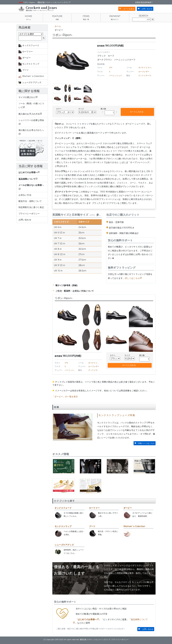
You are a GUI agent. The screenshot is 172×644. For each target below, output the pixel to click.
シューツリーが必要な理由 (31, 120)
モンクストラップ (63, 526)
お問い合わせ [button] (147, 9)
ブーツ (92, 526)
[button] (153, 19)
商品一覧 (86, 19)
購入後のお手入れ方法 (29, 114)
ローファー (94, 508)
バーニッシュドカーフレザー (121, 75)
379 (111, 68)
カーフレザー (144, 72)
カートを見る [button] (129, 9)
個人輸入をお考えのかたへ (31, 130)
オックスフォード (63, 508)
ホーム (28, 19)
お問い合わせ (25, 220)
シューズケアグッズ (64, 545)
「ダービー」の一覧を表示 (65, 397)
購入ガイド (115, 19)
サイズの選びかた (27, 97)
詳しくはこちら (132, 278)
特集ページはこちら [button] (146, 443)
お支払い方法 (25, 195)
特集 (57, 19)
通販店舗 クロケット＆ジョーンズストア (40, 10)
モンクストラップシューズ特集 (117, 415)
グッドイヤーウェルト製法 (149, 75)
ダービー (128, 508)
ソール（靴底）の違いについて (31, 105)
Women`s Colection (134, 526)
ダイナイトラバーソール (148, 68)
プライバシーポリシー (29, 214)
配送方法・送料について (30, 201)
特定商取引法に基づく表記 (31, 207)
